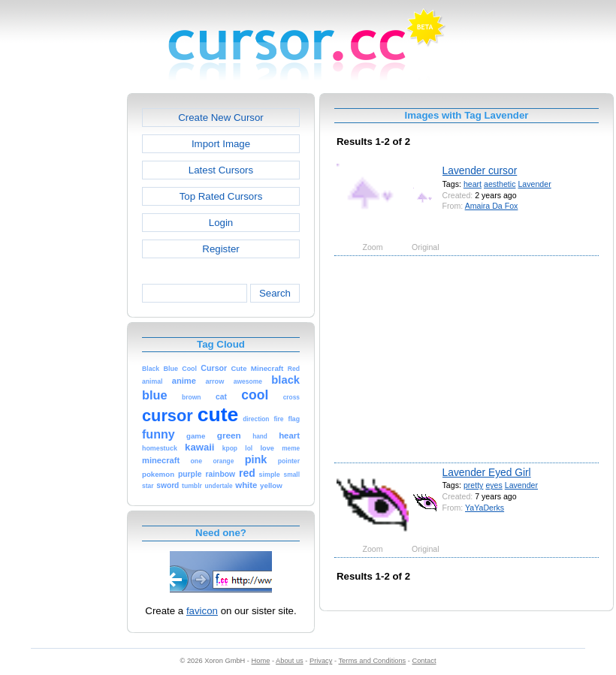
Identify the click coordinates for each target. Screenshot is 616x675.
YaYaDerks (485, 508)
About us (290, 661)
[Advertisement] (62, 318)
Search (275, 293)
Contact (424, 661)
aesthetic (500, 184)
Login (221, 223)
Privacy (321, 661)
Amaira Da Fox (492, 206)
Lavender (534, 184)
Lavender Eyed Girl (487, 472)
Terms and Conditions (372, 661)
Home (261, 661)
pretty (474, 485)
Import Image (221, 144)
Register (220, 249)
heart (473, 184)
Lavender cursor (480, 170)
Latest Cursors (221, 170)
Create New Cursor (221, 118)
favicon (202, 611)
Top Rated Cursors (221, 196)
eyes (494, 485)
